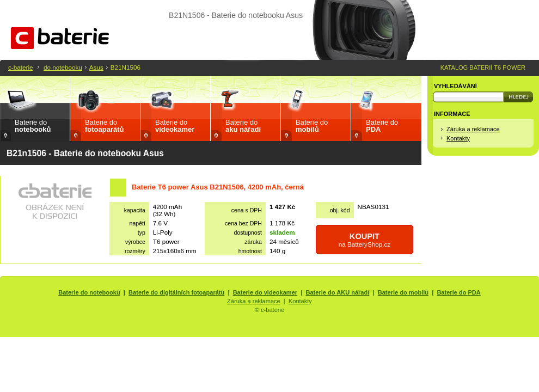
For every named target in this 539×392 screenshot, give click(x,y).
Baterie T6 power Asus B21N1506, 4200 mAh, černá (218, 187)
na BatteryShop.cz (365, 240)
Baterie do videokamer (265, 292)
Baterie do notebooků (89, 292)
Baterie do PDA (458, 292)
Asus (96, 67)
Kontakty (458, 138)
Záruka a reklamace (473, 129)
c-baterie (20, 67)
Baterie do (33, 126)
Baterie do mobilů (403, 292)
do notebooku (63, 67)
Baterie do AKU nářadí (338, 292)
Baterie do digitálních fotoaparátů (176, 292)
